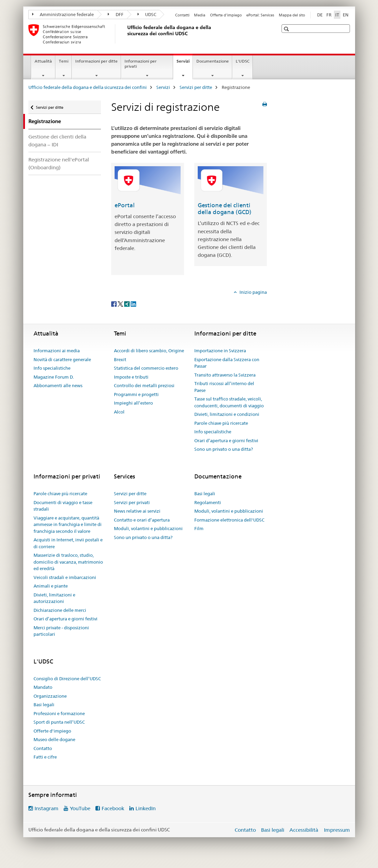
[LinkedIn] (133, 303)
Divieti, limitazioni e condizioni (227, 414)
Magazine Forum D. (54, 377)
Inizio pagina (253, 292)
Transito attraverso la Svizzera (225, 375)
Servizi (185, 63)
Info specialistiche (52, 368)
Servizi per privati (132, 502)
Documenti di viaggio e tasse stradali (63, 506)
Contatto (43, 748)
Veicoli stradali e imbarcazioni (65, 577)
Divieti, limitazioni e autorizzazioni (54, 598)
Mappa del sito (292, 15)
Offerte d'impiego (226, 15)
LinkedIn (146, 808)
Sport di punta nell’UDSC (59, 722)
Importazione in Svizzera (220, 351)
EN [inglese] (346, 15)
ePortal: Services (260, 15)
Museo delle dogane (54, 739)
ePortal (125, 205)
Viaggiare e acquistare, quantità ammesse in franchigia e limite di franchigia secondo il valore (68, 524)
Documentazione (213, 61)
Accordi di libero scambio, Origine (149, 351)
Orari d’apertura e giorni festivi (226, 440)
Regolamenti (208, 502)
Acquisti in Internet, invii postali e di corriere (68, 543)
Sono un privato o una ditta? (224, 449)
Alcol (119, 412)
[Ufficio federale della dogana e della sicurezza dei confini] (126, 34)
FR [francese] (329, 15)
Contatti (182, 15)
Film (199, 528)
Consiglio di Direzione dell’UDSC (67, 679)
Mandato (43, 687)
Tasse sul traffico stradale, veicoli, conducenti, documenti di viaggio (229, 402)
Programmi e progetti (136, 394)
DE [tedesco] (320, 15)
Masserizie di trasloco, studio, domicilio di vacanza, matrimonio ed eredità (68, 562)
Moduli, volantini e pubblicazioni (148, 528)
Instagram (47, 808)
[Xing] (127, 303)
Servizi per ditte (196, 87)
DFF (116, 14)
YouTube (80, 808)
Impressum (337, 830)
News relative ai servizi (137, 511)
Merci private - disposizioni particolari (61, 631)
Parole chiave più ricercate (221, 423)
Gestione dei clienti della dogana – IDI (57, 141)
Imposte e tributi (131, 377)
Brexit (120, 359)
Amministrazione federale (63, 14)
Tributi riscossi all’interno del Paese (224, 387)
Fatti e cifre (45, 757)
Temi (64, 61)
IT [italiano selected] (337, 15)
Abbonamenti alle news (58, 385)
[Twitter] (121, 303)
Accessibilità (304, 830)
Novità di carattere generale (62, 359)
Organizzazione (50, 696)
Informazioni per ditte (96, 61)
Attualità (43, 61)
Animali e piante (51, 586)
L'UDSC (243, 61)
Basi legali (205, 494)
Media (200, 15)
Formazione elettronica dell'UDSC (229, 520)
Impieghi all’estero (133, 403)
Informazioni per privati (141, 64)
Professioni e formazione (59, 713)
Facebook (113, 808)
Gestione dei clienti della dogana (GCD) (225, 209)
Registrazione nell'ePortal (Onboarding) (59, 163)
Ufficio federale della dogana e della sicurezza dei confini (88, 87)
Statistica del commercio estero (146, 368)
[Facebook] (114, 303)
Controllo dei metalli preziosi (144, 385)
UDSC (147, 14)
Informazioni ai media (57, 351)
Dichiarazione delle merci (60, 610)
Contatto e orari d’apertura (142, 520)
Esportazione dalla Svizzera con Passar (227, 363)
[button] (287, 29)
